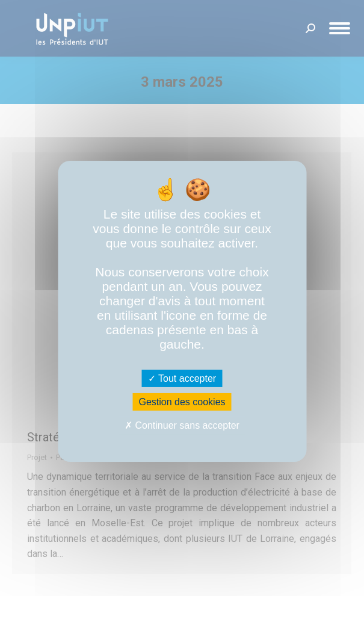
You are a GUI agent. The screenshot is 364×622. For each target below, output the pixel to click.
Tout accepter (182, 378)
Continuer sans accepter (182, 425)
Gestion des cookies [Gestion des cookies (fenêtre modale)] (182, 402)
